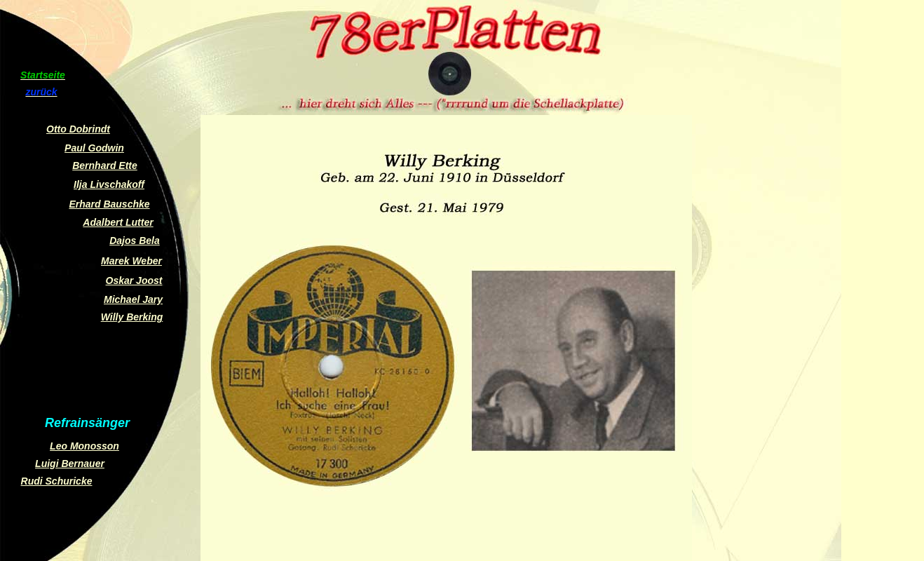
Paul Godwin (94, 148)
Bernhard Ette (105, 165)
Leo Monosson (84, 446)
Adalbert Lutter (118, 222)
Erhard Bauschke (109, 204)
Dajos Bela (135, 241)
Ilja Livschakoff (109, 184)
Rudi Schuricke (57, 481)
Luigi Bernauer (70, 464)
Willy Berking (132, 317)
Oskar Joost (134, 280)
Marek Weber (131, 261)
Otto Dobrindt (78, 129)
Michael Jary (133, 299)
